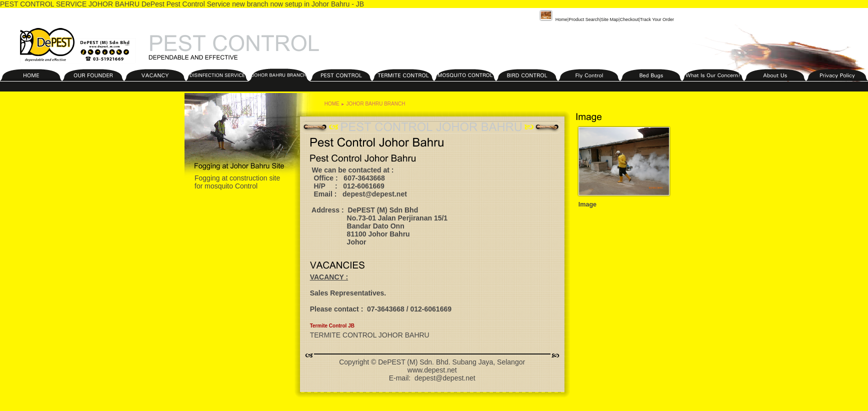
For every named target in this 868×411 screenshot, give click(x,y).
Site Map (610, 19)
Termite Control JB (332, 326)
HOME (332, 104)
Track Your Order (657, 19)
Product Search (584, 19)
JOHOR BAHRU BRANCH (376, 104)
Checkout (629, 19)
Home (553, 19)
